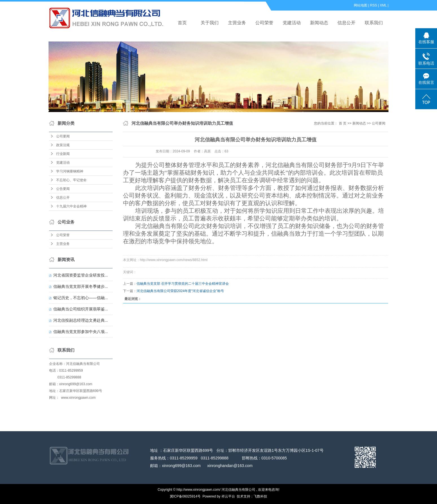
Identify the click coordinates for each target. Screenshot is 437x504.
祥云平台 (228, 496)
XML (383, 5)
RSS (374, 5)
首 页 (343, 123)
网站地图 (361, 5)
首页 (182, 23)
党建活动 (292, 23)
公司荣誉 (264, 23)
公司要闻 (63, 136)
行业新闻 (63, 154)
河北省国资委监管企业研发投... (81, 275)
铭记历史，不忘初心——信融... (81, 298)
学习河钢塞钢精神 (70, 171)
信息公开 (346, 23)
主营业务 (237, 23)
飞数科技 (260, 496)
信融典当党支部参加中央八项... (81, 332)
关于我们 (210, 23)
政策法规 (63, 145)
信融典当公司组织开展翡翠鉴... (81, 309)
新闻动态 (319, 23)
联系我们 (374, 23)
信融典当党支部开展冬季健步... (81, 286)
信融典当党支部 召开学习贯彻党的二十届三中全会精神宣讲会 (183, 284)
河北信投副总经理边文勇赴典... (81, 320)
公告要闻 (63, 189)
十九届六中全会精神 (71, 206)
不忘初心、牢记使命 (71, 180)
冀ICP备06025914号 (185, 496)
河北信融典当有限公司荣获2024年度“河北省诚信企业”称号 (180, 291)
